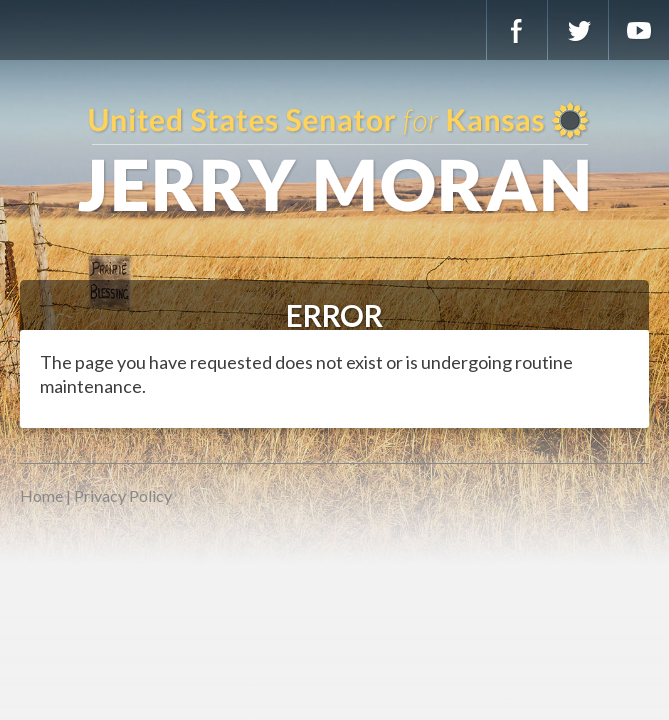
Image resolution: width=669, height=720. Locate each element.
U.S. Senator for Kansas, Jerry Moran (334, 160)
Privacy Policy (123, 495)
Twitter (578, 30)
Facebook (517, 30)
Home (41, 495)
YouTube (639, 30)
